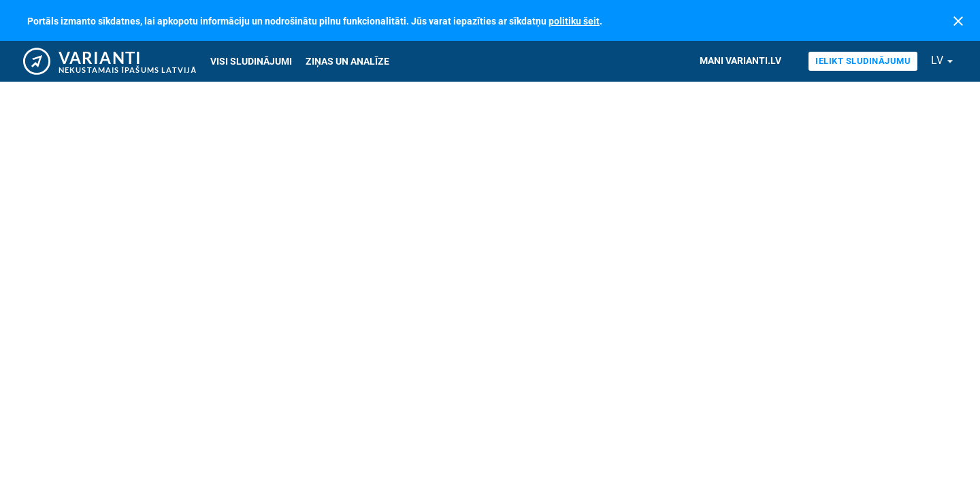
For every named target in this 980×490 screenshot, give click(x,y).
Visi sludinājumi (251, 61)
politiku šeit (574, 21)
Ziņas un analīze (347, 61)
